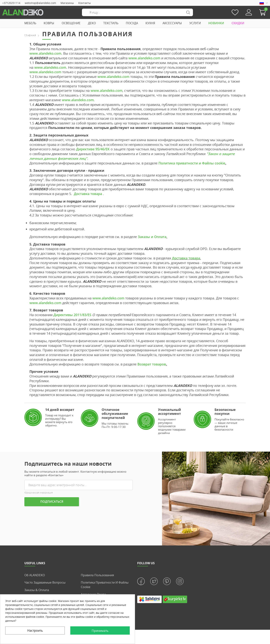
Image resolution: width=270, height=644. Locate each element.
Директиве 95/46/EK (93, 149)
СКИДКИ (238, 23)
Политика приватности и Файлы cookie (192, 163)
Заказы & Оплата (37, 590)
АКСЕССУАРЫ (172, 23)
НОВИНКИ (216, 23)
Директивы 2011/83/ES (72, 315)
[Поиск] (137, 12)
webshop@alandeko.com (40, 3)
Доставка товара (87, 194)
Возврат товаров (152, 364)
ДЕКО (92, 23)
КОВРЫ (49, 23)
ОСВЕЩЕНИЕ (71, 23)
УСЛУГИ (195, 23)
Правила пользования (97, 575)
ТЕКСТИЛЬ (111, 23)
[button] (263, 12)
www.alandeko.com (45, 53)
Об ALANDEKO (35, 575)
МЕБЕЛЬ (30, 23)
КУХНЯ (150, 23)
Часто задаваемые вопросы (45, 582)
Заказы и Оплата (152, 237)
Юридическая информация (39, 493)
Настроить (35, 630)
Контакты (85, 3)
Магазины (67, 3)
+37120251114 (11, 3)
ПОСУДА (132, 23)
